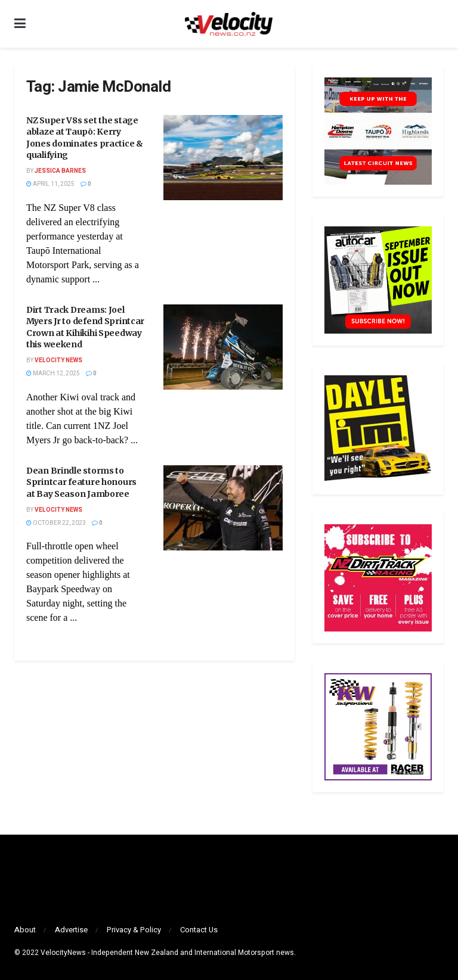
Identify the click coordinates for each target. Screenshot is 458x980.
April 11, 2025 (50, 184)
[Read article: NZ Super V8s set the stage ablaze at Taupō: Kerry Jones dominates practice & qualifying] (223, 158)
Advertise (71, 930)
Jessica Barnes (60, 171)
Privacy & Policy (134, 930)
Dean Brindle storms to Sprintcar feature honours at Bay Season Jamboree (81, 482)
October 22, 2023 (56, 523)
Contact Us (199, 930)
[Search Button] (438, 24)
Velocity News (58, 360)
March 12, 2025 (53, 374)
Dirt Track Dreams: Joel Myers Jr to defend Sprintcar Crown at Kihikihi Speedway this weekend (85, 327)
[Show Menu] (20, 24)
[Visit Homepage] (228, 24)
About (25, 930)
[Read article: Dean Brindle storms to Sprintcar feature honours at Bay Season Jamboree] (223, 508)
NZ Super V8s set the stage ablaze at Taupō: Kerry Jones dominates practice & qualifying (85, 138)
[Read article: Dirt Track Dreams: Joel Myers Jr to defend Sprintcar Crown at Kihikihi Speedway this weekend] (223, 347)
